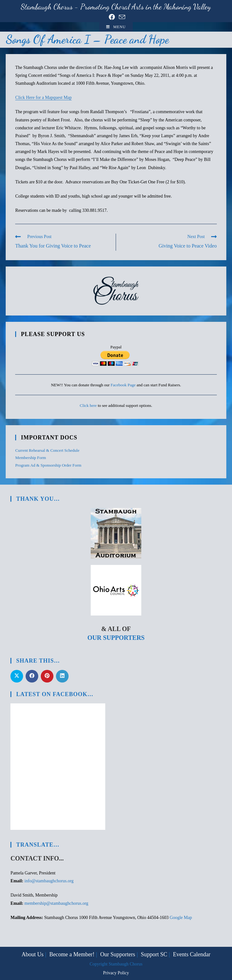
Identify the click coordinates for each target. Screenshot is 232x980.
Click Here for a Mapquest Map (43, 98)
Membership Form (31, 458)
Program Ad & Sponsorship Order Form (48, 465)
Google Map (181, 918)
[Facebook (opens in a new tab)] (112, 17)
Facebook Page (123, 385)
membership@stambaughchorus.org (56, 903)
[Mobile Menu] (116, 27)
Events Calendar (192, 954)
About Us (33, 954)
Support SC (154, 954)
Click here (88, 405)
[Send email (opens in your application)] (121, 17)
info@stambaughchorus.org (49, 881)
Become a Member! (72, 954)
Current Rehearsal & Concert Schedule (47, 450)
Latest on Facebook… (55, 694)
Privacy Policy (116, 973)
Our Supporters (116, 638)
